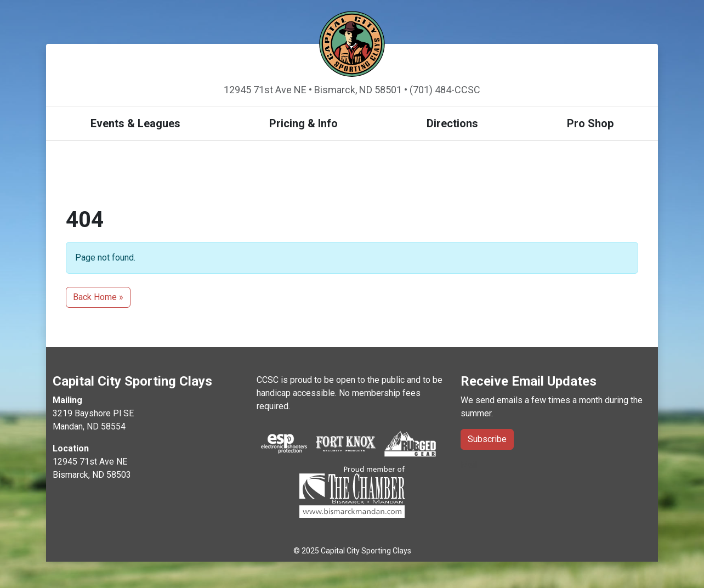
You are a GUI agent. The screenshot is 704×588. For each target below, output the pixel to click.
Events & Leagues (135, 123)
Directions (452, 123)
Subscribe (487, 439)
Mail (469, 465)
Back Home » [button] (98, 297)
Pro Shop (590, 123)
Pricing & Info (303, 123)
